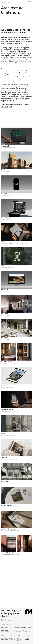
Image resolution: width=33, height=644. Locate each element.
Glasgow (3, 630)
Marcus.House (9, 628)
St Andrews (23, 629)
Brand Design (21, 628)
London (6, 630)
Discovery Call (7, 107)
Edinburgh (28, 629)
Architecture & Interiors (7, 629)
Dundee (18, 629)
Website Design (27, 628)
